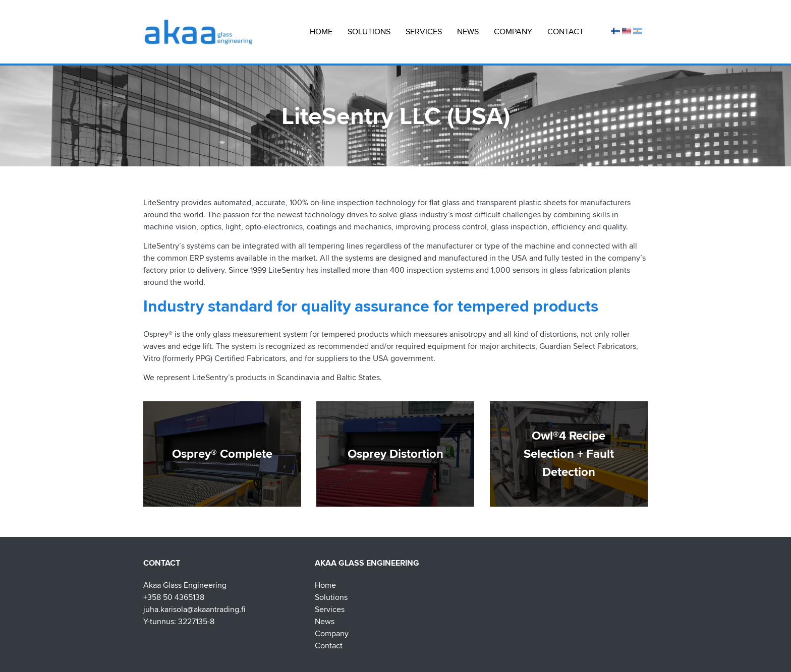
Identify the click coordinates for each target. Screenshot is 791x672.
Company (513, 32)
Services (424, 32)
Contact (566, 32)
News (468, 32)
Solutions (369, 32)
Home (321, 32)
